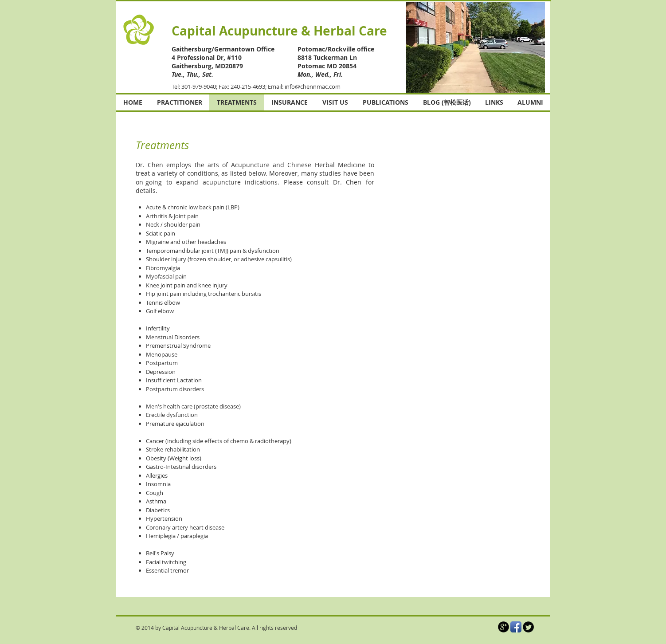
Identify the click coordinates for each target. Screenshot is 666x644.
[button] (476, 47)
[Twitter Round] (528, 627)
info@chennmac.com (313, 86)
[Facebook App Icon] (516, 627)
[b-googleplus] (503, 627)
